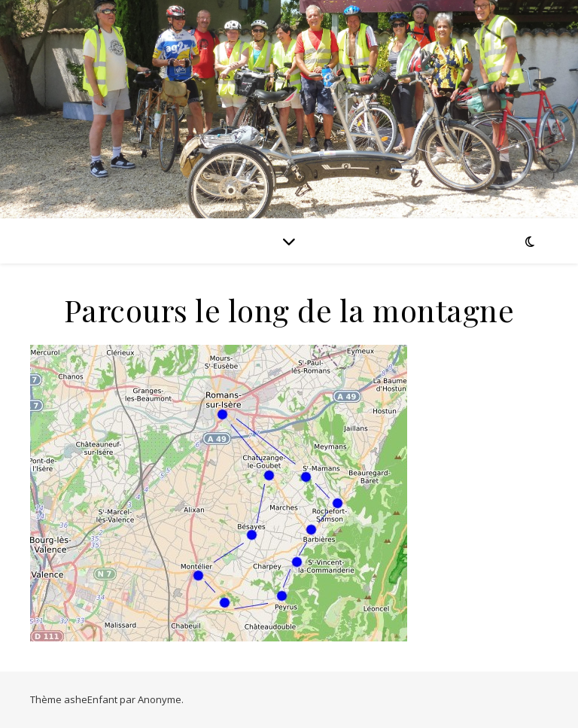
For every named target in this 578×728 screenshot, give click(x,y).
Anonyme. (161, 699)
